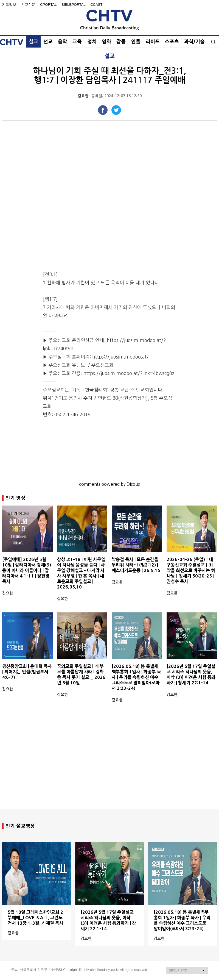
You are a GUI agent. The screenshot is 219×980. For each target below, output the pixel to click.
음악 (63, 42)
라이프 (153, 42)
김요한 (83, 96)
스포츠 (172, 42)
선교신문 (28, 5)
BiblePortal (74, 5)
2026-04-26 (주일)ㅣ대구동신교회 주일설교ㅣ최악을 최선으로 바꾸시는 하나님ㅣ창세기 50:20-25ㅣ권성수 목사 (191, 570)
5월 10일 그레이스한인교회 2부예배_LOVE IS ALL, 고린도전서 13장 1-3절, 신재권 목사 (36, 918)
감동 (121, 42)
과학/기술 (194, 42)
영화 (106, 42)
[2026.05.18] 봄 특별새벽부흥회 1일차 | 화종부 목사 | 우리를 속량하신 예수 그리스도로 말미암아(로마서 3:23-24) (136, 677)
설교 (33, 42)
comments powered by (109, 484)
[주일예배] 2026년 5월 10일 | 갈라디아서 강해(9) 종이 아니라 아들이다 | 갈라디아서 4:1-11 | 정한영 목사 (27, 570)
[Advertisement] (109, 766)
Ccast (96, 5)
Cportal (48, 5)
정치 (92, 42)
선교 (48, 42)
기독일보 (9, 5)
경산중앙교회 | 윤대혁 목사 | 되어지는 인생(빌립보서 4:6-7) (27, 672)
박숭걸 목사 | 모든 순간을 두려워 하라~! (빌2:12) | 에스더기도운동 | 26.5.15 (136, 565)
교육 (77, 42)
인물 (136, 42)
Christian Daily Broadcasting (109, 20)
